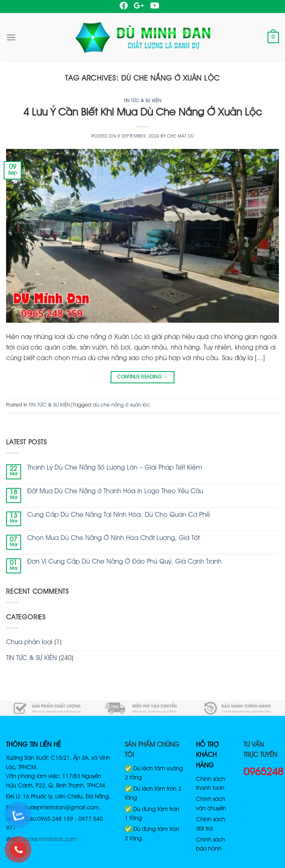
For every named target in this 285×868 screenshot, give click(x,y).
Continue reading (142, 377)
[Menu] (11, 37)
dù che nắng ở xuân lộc (121, 405)
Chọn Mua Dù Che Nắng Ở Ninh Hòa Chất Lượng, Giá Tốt (113, 538)
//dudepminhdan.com (48, 840)
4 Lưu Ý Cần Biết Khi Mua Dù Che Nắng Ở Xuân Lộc (143, 113)
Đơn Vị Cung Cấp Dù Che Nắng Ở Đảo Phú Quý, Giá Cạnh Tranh (124, 562)
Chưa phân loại (29, 643)
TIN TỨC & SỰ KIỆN (142, 101)
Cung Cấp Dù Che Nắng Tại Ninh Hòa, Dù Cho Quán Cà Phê (119, 515)
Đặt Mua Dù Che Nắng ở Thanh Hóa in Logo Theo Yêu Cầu (115, 492)
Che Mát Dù (181, 136)
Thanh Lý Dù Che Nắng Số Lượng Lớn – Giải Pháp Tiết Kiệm (115, 468)
